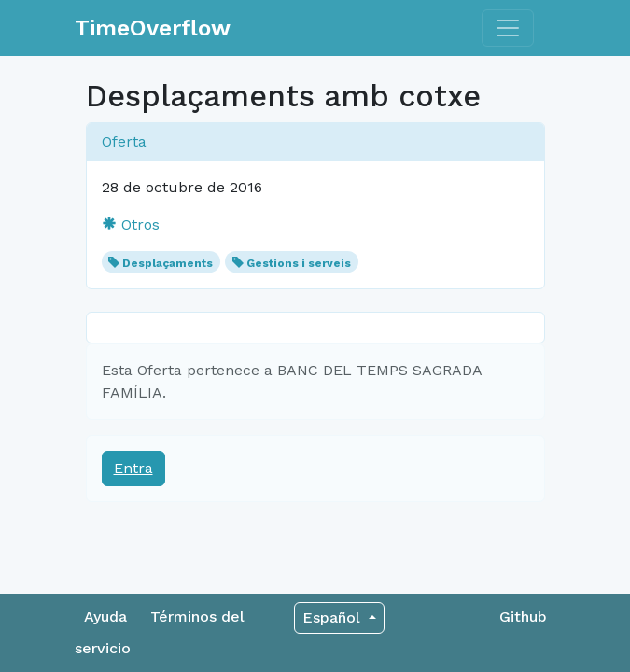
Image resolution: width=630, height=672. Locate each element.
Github (523, 616)
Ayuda (105, 616)
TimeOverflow (153, 28)
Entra (133, 468)
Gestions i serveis (299, 263)
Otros (131, 224)
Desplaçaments (168, 263)
